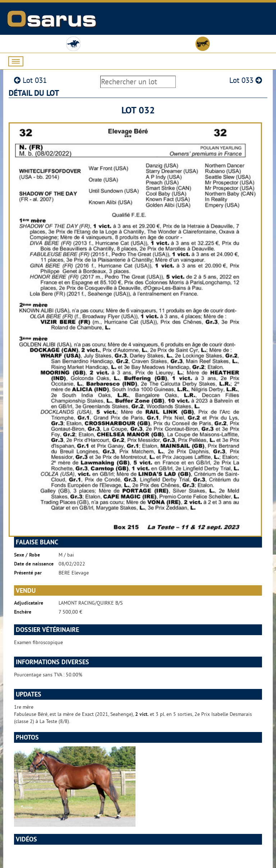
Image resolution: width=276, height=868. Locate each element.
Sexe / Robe (27, 555)
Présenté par (28, 573)
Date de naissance (34, 564)
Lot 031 (30, 80)
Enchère (23, 612)
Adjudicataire (29, 603)
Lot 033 (246, 80)
